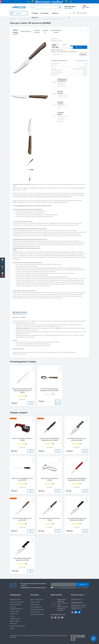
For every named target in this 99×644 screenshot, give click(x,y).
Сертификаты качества (17, 602)
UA (70, 13)
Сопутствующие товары (37, 609)
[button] (70, 7)
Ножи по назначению (37, 599)
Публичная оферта (15, 604)
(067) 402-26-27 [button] (77, 600)
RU (74, 13)
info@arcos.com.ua (77, 602)
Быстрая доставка (60, 92)
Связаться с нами (15, 619)
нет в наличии (58, 402)
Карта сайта (13, 623)
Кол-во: (64, 45)
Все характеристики (82, 61)
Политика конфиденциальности (67, 588)
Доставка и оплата (15, 599)
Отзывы (12, 616)
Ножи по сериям (35, 602)
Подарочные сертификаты (18, 626)
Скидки (12, 628)
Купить (83, 54)
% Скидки (35, 13)
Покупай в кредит (61, 113)
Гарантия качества (60, 103)
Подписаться (82, 584)
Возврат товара (15, 621)
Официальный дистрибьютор (62, 80)
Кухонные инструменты (37, 614)
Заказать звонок (68, 8)
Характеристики (26, 31)
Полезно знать (14, 614)
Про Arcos (35, 17)
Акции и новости (15, 611)
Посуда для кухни (35, 612)
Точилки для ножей (36, 607)
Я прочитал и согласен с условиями (70, 588)
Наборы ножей (35, 604)
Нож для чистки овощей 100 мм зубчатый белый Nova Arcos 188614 (22, 390)
